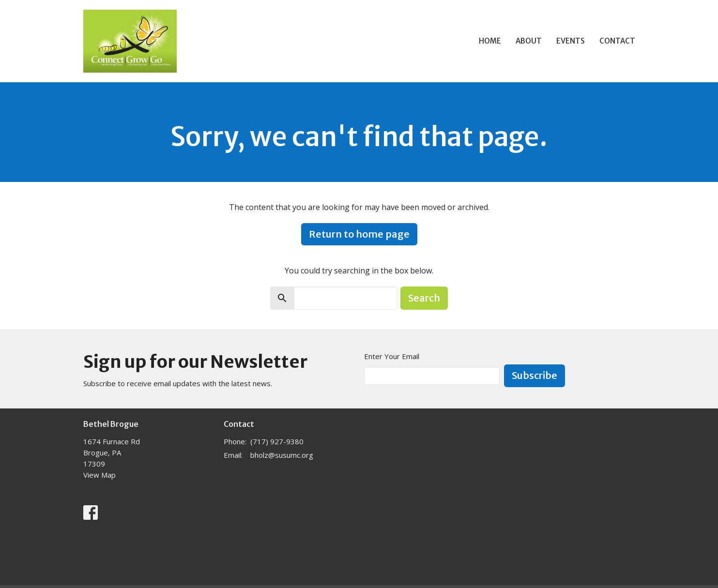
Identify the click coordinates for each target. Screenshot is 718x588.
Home (490, 41)
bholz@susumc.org (282, 455)
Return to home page (359, 234)
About (529, 41)
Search (424, 298)
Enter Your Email (392, 356)
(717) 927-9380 (277, 441)
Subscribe (535, 375)
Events (571, 41)
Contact (617, 41)
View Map (99, 475)
